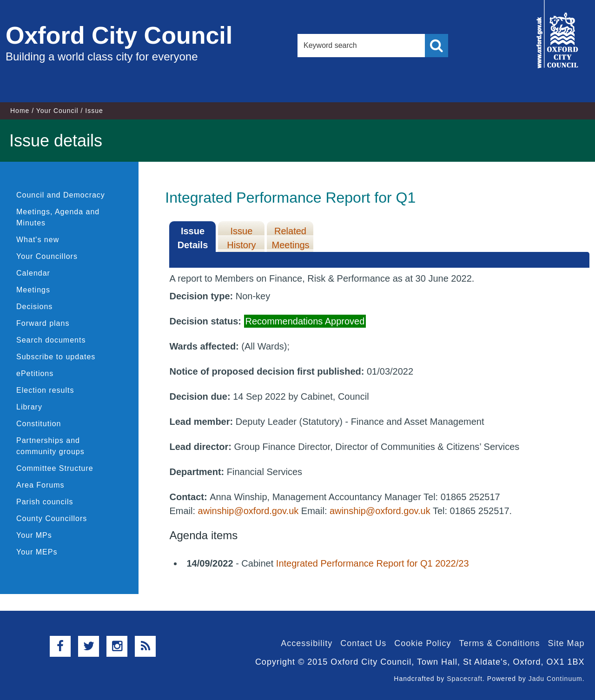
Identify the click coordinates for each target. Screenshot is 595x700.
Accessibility (307, 643)
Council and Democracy (61, 195)
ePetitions (35, 373)
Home (20, 111)
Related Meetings (290, 238)
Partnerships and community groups (50, 446)
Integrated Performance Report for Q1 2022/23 (373, 563)
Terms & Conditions (499, 643)
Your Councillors (47, 256)
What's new (38, 240)
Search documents (51, 340)
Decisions (34, 307)
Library (29, 407)
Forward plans (43, 323)
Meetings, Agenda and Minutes (58, 217)
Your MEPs (37, 552)
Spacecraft (465, 679)
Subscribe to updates (56, 357)
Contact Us (363, 643)
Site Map (566, 643)
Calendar (33, 273)
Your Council (57, 111)
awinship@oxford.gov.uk (248, 511)
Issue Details (193, 238)
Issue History (241, 238)
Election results (45, 390)
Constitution (39, 424)
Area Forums (40, 485)
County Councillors (52, 518)
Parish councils (45, 502)
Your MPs (34, 535)
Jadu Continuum (555, 679)
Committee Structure (55, 468)
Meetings (33, 290)
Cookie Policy (423, 643)
